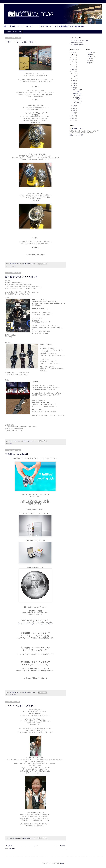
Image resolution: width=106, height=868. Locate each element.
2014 (73, 116)
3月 (74, 108)
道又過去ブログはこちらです (13, 32)
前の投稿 (62, 846)
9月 (74, 81)
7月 (74, 85)
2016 (73, 69)
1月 (74, 113)
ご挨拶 (89, 55)
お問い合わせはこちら (77, 43)
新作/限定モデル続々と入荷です (21, 277)
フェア (12, 266)
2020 (73, 60)
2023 (73, 53)
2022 (73, 55)
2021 (73, 57)
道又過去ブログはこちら (78, 45)
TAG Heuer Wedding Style (18, 454)
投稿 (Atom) (12, 849)
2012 (73, 121)
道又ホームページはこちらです (80, 41)
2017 (73, 67)
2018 (73, 64)
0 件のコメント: (31, 264)
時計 (15, 266)
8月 (74, 83)
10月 (74, 78)
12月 (74, 74)
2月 (74, 111)
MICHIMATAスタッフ (77, 128)
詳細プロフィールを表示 (76, 135)
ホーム (36, 846)
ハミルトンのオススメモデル (20, 706)
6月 (74, 88)
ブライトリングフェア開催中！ (21, 42)
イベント (90, 53)
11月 (74, 76)
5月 (74, 106)
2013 (73, 118)
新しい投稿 (9, 846)
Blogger (62, 863)
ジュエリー (90, 57)
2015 (73, 72)
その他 (89, 59)
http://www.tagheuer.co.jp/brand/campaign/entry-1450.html (35, 624)
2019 (73, 62)
